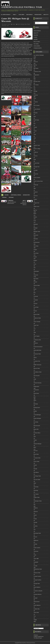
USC (35, 268)
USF (35, 142)
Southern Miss (37, 609)
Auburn (35, 515)
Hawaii (35, 465)
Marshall (35, 598)
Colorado (36, 300)
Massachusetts (37, 426)
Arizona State (37, 285)
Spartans (4, 197)
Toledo (35, 440)
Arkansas (36, 512)
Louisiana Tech (37, 361)
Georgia (35, 522)
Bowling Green (37, 408)
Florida (35, 519)
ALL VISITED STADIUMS (5, 15)
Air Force (36, 451)
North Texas (36, 120)
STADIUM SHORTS (38, 15)
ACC (35, 58)
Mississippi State (37, 533)
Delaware (36, 343)
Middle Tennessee (37, 365)
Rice (35, 124)
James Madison (37, 587)
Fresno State (36, 462)
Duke (35, 159)
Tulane (35, 131)
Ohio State (36, 246)
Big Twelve (36, 68)
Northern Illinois (37, 433)
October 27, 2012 (7, 24)
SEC (35, 88)
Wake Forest (36, 206)
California (36, 152)
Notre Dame (36, 393)
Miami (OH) (36, 429)
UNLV (35, 483)
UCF (35, 329)
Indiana (35, 217)
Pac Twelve (36, 85)
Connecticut (36, 390)
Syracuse (36, 196)
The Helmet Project (38, 638)
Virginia (35, 199)
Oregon (35, 250)
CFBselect (36, 635)
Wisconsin (4, 26)
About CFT (46, 15)
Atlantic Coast (37, 145)
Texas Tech (36, 325)
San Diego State (37, 476)
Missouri (35, 537)
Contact (35, 37)
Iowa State (36, 307)
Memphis (36, 113)
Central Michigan (37, 415)
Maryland (36, 224)
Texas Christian (37, 322)
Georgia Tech (37, 167)
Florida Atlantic (37, 109)
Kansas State (37, 314)
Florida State (36, 163)
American (36, 62)
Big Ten (19, 24)
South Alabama (37, 605)
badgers (7, 195)
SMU (35, 188)
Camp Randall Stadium (16, 195)
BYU (35, 293)
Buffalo (35, 411)
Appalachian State (38, 569)
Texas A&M (36, 559)
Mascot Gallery (37, 42)
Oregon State (37, 497)
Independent (36, 75)
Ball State (36, 404)
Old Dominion (37, 602)
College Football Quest (39, 636)
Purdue (35, 257)
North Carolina (37, 178)
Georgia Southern (37, 580)
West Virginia (37, 336)
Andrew (14, 24)
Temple (35, 127)
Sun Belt (35, 91)
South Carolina (37, 548)
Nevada (35, 469)
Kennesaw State (37, 354)
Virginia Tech (36, 203)
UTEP (35, 379)
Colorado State (37, 458)
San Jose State (37, 480)
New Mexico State (38, 372)
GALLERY (36, 39)
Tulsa (35, 134)
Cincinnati (36, 296)
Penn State (36, 253)
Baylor (35, 289)
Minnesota (36, 235)
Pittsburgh (36, 185)
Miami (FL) (36, 174)
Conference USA (37, 72)
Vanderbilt (36, 562)
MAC (35, 78)
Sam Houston (37, 376)
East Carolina (37, 105)
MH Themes (33, 643)
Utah (35, 332)
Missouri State (37, 368)
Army (35, 98)
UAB (35, 138)
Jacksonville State (37, 350)
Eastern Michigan (37, 418)
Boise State (36, 454)
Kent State (36, 422)
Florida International (38, 347)
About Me (36, 35)
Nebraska (36, 239)
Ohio (35, 436)
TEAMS (14, 15)
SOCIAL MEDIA (21, 15)
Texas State (36, 612)
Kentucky (36, 526)
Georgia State (37, 584)
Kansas (35, 311)
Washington (36, 271)
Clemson (36, 156)
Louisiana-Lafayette (38, 591)
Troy (35, 616)
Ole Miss (35, 544)
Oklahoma (36, 540)
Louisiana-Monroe (38, 594)
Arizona (35, 282)
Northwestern (37, 242)
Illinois (35, 213)
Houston (35, 304)
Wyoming (36, 490)
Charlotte (36, 102)
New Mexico (36, 472)
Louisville (36, 170)
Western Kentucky (37, 383)
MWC (35, 447)
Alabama (36, 508)
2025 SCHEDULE (29, 15)
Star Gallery (36, 44)
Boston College (37, 149)
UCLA (35, 264)
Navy (35, 116)
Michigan (36, 228)
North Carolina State (38, 181)
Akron (35, 400)
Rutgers (35, 260)
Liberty (35, 358)
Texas (35, 555)
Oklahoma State (37, 318)
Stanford (36, 192)
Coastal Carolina (37, 576)
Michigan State (24, 24)
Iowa (35, 221)
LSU (35, 530)
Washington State (38, 501)
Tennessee (36, 551)
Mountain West (37, 81)
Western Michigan (37, 444)
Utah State (36, 487)
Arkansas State (37, 573)
